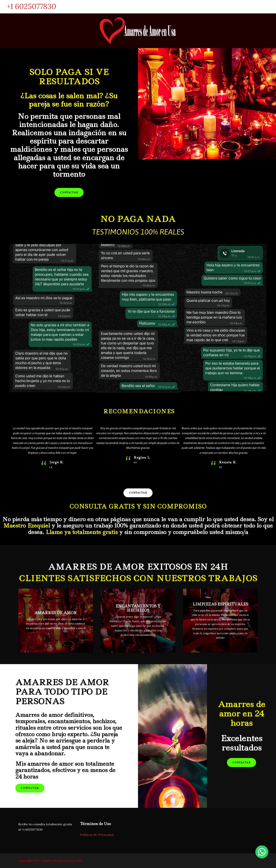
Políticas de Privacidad (97, 835)
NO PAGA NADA (138, 219)
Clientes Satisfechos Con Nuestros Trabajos (138, 578)
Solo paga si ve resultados (69, 77)
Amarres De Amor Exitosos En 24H (138, 567)
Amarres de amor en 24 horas (242, 713)
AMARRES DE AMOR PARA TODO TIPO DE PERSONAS (62, 692)
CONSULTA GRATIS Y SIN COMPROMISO (138, 506)
